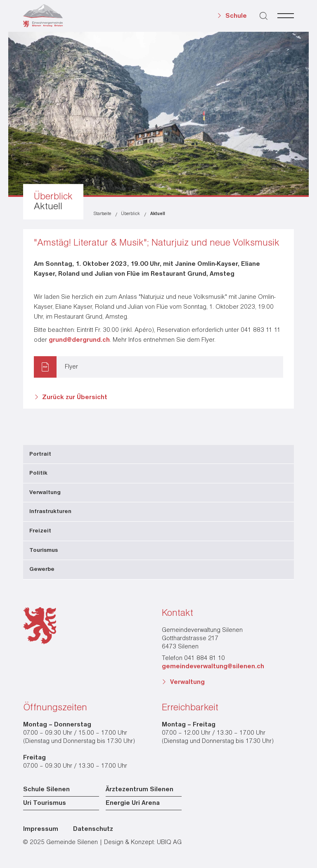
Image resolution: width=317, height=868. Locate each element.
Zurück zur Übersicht (75, 397)
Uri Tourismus (45, 803)
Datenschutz (93, 829)
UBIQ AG (169, 842)
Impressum (41, 829)
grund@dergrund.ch (79, 340)
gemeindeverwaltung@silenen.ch (213, 667)
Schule (236, 16)
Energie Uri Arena (133, 803)
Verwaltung (187, 682)
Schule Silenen (46, 790)
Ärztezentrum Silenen (140, 790)
